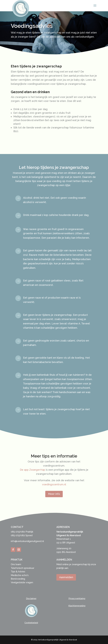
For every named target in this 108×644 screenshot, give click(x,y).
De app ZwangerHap (32, 470)
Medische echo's (20, 575)
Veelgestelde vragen (22, 582)
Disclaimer (31, 599)
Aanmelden (66, 577)
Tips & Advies (18, 572)
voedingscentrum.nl (54, 484)
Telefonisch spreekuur (22, 568)
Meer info (54, 494)
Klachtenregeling (77, 606)
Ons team (16, 564)
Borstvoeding (18, 579)
